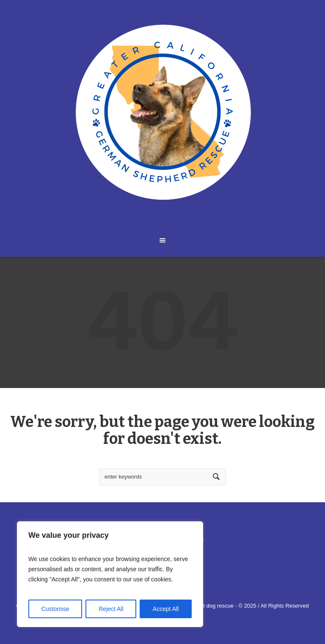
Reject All (111, 609)
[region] (110, 574)
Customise (55, 609)
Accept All (166, 609)
